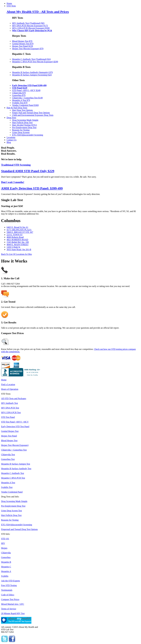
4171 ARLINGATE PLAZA (19, 230)
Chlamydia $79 (19, 93)
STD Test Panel (8, 417)
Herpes (4, 548)
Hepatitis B (6, 562)
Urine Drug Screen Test (11, 511)
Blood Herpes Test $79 (22, 41)
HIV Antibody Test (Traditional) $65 (28, 23)
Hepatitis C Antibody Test (13, 473)
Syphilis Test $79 (20, 103)
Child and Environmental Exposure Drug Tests (33, 115)
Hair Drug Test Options (22, 110)
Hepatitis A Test (8, 483)
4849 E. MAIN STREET (18, 245)
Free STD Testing (9, 585)
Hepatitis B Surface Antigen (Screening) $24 (32, 75)
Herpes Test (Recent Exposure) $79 (28, 49)
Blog (9, 142)
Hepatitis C (6, 567)
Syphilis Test (7, 487)
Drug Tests (11, 118)
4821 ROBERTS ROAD (17, 240)
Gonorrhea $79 (19, 95)
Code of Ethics (8, 595)
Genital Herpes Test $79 (23, 44)
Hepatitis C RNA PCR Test (13, 478)
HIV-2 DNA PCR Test (11, 412)
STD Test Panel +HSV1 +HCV (15, 422)
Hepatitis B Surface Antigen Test (16, 464)
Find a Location (8, 384)
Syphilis (5, 576)
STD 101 (5, 539)
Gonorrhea (6, 557)
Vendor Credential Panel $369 (25, 105)
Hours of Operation (10, 389)
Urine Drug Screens (21, 132)
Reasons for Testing (21, 130)
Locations (11, 137)
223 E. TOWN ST (15, 235)
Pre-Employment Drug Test (24, 127)
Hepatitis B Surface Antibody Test (16, 469)
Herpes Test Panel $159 (23, 46)
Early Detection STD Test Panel (15, 427)
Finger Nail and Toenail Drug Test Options (31, 113)
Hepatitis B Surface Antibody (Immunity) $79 (32, 72)
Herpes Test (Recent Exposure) (15, 445)
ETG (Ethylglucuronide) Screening (28, 135)
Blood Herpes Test (9, 441)
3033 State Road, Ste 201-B (19, 250)
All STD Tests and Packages (14, 398)
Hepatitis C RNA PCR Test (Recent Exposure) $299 (35, 62)
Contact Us (12, 140)
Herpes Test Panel (9, 436)
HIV (3, 543)
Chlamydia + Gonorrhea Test (14, 450)
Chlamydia (6, 553)
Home (9, 3)
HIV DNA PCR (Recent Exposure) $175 (30, 26)
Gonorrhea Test (8, 459)
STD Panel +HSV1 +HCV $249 (26, 90)
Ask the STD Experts (10, 581)
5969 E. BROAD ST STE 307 (20, 232)
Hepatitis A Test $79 (21, 100)
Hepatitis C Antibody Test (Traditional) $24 (31, 59)
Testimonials (7, 590)
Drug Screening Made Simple (25, 120)
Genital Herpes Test (10, 431)
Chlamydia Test (8, 455)
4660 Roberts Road (15, 237)
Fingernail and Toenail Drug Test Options (19, 529)
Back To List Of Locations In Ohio (16, 254)
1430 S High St (13, 247)
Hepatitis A (6, 571)
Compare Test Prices (10, 599)
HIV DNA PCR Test (10, 408)
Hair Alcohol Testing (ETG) (24, 125)
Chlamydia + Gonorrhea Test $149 (27, 98)
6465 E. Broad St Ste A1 (17, 227)
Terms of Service (9, 609)
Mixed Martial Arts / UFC (13, 604)
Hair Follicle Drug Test (22, 123)
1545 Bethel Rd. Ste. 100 (18, 242)
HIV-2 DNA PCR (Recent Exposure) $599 (31, 28)
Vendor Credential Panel (12, 492)
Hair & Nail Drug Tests (17, 108)
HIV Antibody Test (10, 403)
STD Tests (11, 6)
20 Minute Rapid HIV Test (13, 613)
